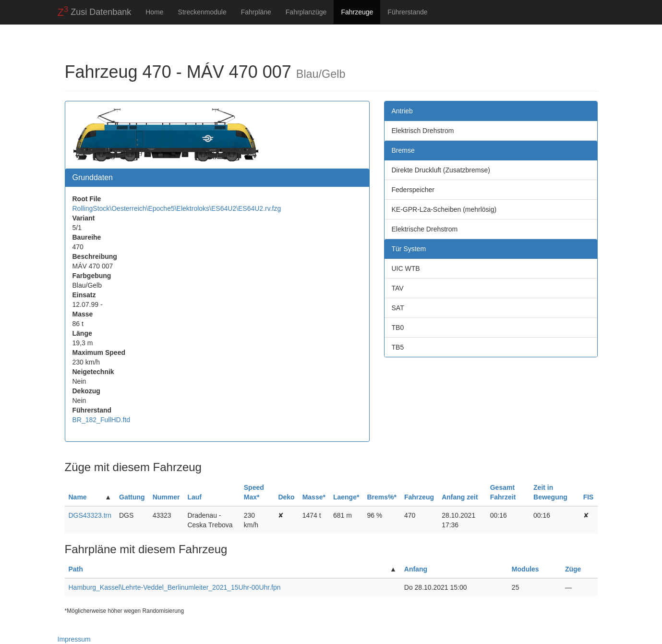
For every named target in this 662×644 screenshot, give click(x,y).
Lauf (194, 497)
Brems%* (381, 497)
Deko (286, 497)
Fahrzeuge (357, 12)
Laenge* (346, 497)
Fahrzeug (419, 497)
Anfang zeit (460, 497)
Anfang (416, 569)
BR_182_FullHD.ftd (102, 420)
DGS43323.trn (90, 515)
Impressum (74, 639)
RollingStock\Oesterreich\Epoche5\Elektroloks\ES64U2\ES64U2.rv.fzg (177, 208)
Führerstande (407, 12)
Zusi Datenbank (95, 12)
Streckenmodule (202, 12)
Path (76, 569)
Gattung (132, 497)
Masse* (314, 497)
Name (78, 497)
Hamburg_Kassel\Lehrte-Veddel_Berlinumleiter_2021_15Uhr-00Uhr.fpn (175, 587)
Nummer (166, 497)
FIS (589, 497)
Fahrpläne (256, 12)
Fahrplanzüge (306, 12)
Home (154, 12)
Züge (573, 569)
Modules (525, 569)
